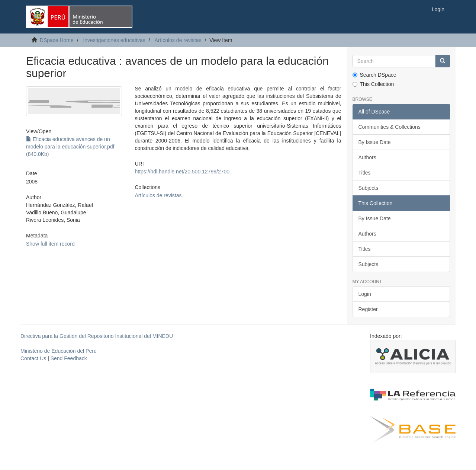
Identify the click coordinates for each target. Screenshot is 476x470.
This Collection (373, 84)
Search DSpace (374, 75)
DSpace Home (57, 40)
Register (368, 309)
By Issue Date (375, 142)
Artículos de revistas (178, 40)
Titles (365, 173)
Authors (367, 157)
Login (365, 294)
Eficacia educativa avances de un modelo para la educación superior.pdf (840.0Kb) (70, 147)
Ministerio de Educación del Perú (59, 351)
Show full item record (50, 244)
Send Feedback (69, 358)
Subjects (369, 188)
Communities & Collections (390, 127)
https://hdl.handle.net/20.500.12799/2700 (182, 172)
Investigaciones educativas (114, 40)
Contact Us (33, 358)
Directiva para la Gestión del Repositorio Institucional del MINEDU (97, 336)
